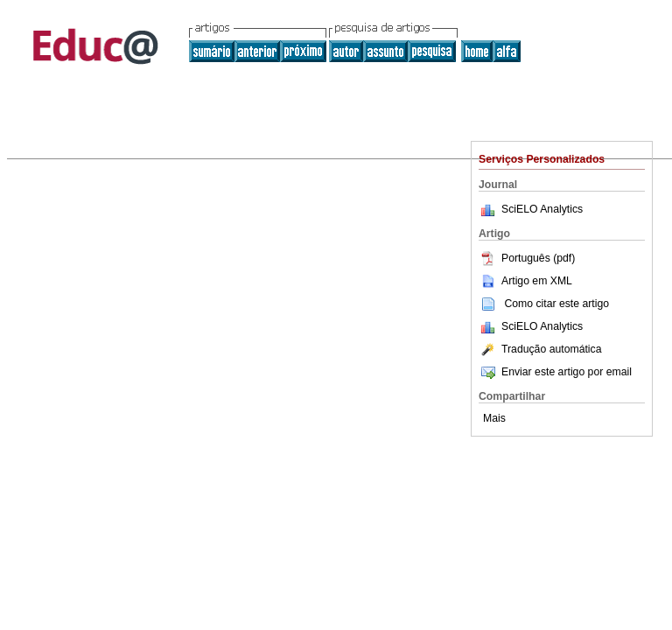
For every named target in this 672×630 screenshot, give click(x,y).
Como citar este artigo (556, 304)
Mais (494, 418)
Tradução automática (540, 349)
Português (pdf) (527, 258)
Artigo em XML (525, 281)
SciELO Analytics (542, 209)
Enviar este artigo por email (555, 372)
